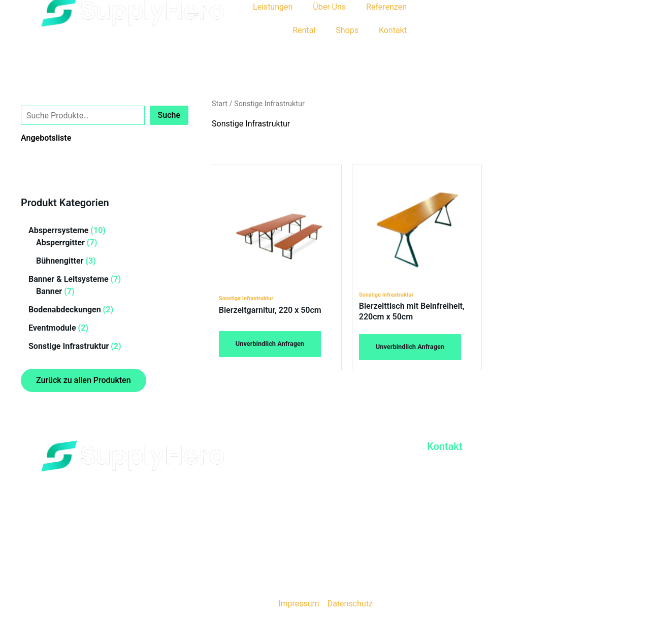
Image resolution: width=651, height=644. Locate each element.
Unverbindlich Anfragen (270, 344)
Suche (32, 97)
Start (220, 104)
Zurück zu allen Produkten (84, 380)
